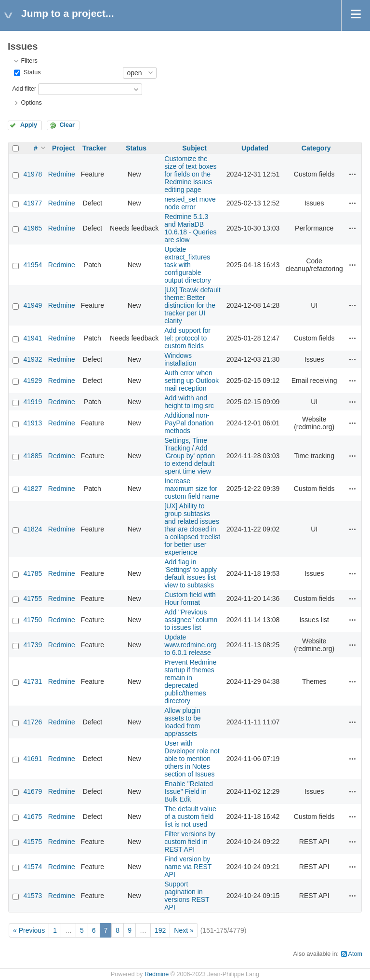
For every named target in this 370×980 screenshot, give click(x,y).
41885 (33, 456)
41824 (33, 529)
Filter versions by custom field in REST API (190, 842)
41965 (33, 228)
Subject (194, 148)
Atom (355, 954)
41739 (33, 645)
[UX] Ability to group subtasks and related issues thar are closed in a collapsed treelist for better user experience (192, 529)
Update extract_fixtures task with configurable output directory (188, 265)
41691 (33, 759)
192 (160, 930)
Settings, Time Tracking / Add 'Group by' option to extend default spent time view (190, 456)
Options (31, 103)
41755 (33, 599)
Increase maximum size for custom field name (192, 489)
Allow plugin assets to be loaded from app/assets (183, 722)
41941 (33, 338)
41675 (33, 817)
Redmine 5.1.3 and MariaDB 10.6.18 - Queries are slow (190, 228)
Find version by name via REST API (188, 867)
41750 (33, 620)
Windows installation (180, 359)
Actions (353, 174)
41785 (33, 573)
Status (31, 72)
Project (63, 148)
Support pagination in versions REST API (187, 896)
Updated (255, 148)
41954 (33, 265)
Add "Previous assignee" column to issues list (191, 620)
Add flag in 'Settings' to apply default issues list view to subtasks (191, 573)
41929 (33, 381)
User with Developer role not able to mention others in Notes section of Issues (192, 759)
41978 (33, 174)
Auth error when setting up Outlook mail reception (192, 381)
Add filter (24, 89)
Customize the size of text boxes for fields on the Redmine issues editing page (190, 174)
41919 (33, 402)
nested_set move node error (190, 203)
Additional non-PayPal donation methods (189, 423)
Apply (29, 125)
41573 (33, 896)
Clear (67, 125)
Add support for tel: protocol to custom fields (187, 338)
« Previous (29, 930)
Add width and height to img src (189, 402)
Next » (184, 930)
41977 (33, 203)
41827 (33, 489)
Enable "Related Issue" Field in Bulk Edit (189, 791)
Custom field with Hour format (190, 599)
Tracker (94, 148)
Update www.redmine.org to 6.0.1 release (190, 645)
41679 (33, 791)
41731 (33, 681)
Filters (29, 61)
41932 (33, 359)
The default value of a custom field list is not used (190, 817)
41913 (33, 423)
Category (316, 148)
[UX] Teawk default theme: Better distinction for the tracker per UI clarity (192, 305)
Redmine (62, 174)
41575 (33, 842)
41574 (33, 867)
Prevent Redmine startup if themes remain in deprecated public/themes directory (190, 681)
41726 (33, 722)
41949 (33, 305)
